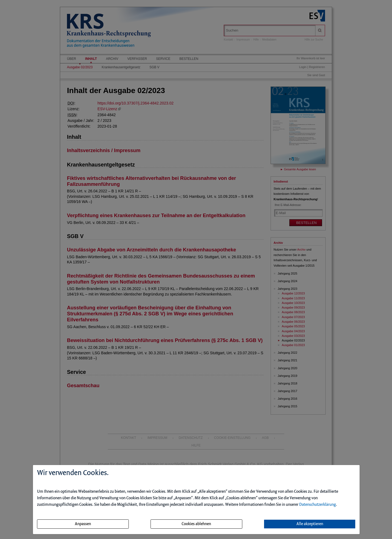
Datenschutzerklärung (318, 505)
